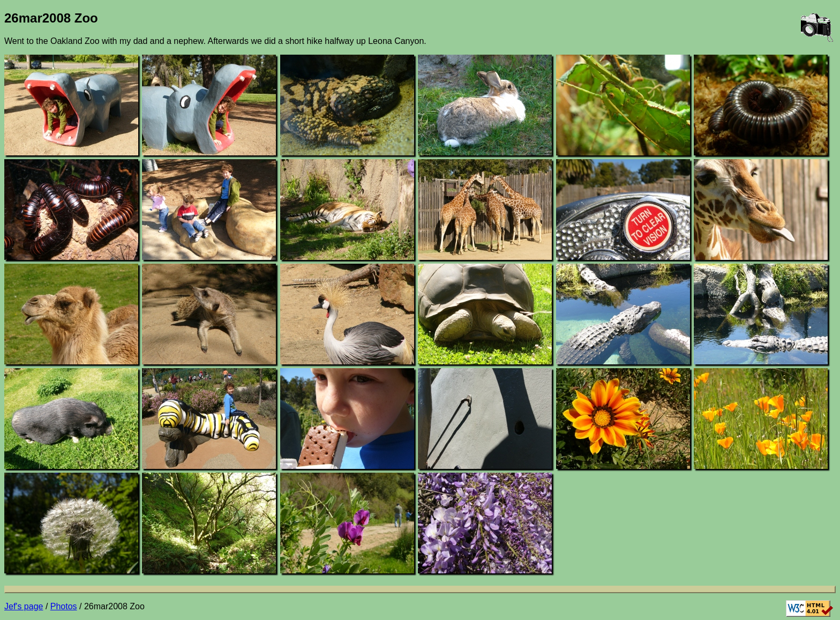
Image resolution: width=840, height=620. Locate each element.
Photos (64, 606)
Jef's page (24, 606)
